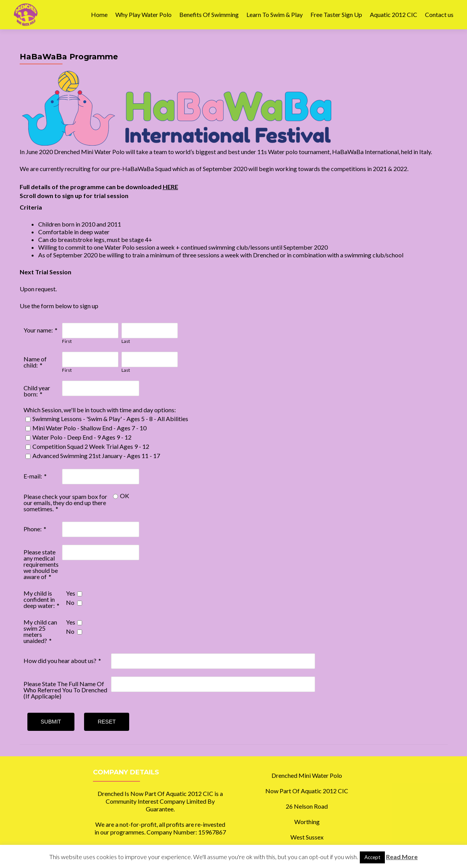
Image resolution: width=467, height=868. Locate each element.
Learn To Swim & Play (275, 14)
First (67, 341)
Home (99, 14)
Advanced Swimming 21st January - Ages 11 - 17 (96, 456)
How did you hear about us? (60, 661)
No (70, 602)
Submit (51, 722)
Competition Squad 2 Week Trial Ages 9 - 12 (91, 446)
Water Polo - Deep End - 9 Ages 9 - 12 (82, 437)
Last (126, 341)
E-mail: (33, 476)
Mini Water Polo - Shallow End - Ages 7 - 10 (89, 428)
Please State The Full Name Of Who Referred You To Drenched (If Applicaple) (65, 690)
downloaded (144, 187)
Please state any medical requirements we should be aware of (41, 564)
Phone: (33, 529)
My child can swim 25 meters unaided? (40, 631)
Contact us (439, 14)
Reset (107, 722)
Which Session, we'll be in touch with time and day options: (100, 410)
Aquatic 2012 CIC (394, 14)
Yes (71, 593)
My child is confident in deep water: (39, 599)
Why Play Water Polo (143, 14)
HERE (170, 187)
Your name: (38, 330)
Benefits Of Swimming (209, 14)
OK (125, 496)
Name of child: (35, 362)
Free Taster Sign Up (336, 14)
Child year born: (37, 391)
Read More (402, 857)
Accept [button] (372, 857)
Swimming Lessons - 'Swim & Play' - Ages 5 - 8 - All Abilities (110, 419)
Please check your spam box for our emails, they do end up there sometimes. (65, 503)
